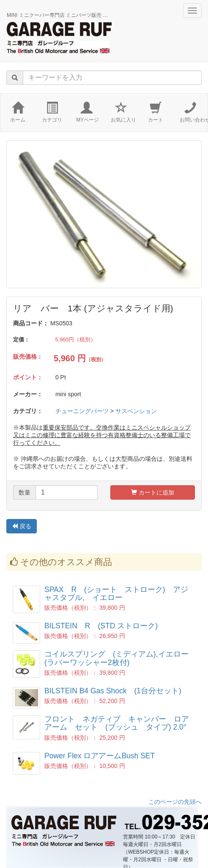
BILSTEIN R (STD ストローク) (101, 626)
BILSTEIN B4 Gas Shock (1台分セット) (113, 691)
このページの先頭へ (175, 802)
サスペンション (136, 411)
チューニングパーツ (82, 411)
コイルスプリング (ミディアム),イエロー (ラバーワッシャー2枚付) (120, 658)
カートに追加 (153, 492)
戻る (22, 526)
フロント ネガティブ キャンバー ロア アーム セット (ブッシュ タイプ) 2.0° (120, 723)
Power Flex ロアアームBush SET (100, 756)
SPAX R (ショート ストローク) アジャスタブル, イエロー (116, 594)
